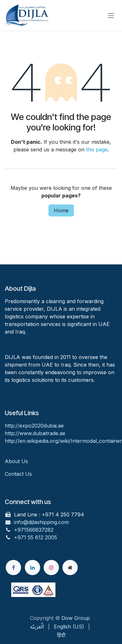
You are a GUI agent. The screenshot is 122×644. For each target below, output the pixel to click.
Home (61, 210)
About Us (17, 461)
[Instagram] (51, 568)
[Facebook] (13, 568)
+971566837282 (34, 530)
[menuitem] (37, 627)
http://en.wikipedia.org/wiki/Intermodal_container (63, 441)
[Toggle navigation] (111, 15)
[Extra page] (70, 568)
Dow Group (76, 618)
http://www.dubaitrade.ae (35, 433)
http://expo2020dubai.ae (34, 426)
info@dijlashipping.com (41, 522)
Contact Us (18, 474)
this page (97, 149)
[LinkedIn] (32, 568)
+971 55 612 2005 (36, 537)
